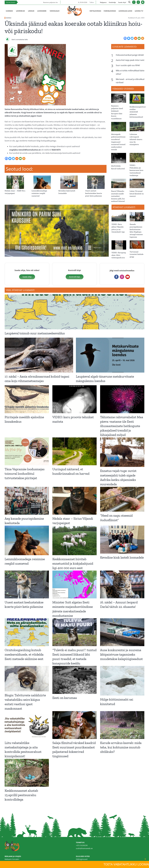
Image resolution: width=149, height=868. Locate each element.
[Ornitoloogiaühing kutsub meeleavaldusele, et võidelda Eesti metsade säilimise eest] (27, 632)
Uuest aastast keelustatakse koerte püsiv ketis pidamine (94, 193)
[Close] (145, 859)
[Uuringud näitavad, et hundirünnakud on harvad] (74, 451)
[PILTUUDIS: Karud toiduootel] (119, 158)
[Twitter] (132, 38)
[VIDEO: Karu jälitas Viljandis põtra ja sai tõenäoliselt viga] (119, 217)
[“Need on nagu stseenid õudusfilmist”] (122, 499)
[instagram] (138, 2)
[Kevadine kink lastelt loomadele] (69, 177)
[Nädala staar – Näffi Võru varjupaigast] (15, 177)
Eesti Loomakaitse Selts (20, 39)
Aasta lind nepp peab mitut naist (130, 60)
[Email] (139, 38)
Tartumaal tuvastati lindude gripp (137, 254)
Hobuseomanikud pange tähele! (130, 55)
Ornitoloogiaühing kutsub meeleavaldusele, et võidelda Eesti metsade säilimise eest (24, 654)
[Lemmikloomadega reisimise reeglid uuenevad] (42, 177)
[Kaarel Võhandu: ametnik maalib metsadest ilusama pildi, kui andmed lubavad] (119, 183)
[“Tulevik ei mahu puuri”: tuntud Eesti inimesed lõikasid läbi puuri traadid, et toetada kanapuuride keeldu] (74, 632)
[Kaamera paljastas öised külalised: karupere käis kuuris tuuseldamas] (119, 98)
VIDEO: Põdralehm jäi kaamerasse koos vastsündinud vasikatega (136, 170)
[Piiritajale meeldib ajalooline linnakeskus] (27, 399)
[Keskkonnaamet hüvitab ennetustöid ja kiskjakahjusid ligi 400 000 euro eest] (74, 540)
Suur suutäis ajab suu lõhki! (128, 65)
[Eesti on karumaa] (74, 680)
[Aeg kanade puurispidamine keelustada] (27, 501)
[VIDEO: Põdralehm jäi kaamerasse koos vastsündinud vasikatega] (137, 158)
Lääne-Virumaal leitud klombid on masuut (137, 194)
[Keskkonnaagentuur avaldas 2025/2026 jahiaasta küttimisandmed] (137, 99)
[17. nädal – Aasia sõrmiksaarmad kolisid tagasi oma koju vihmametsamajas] (39, 355)
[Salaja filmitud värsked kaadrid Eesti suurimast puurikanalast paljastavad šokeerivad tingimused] (74, 725)
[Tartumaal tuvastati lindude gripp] (137, 245)
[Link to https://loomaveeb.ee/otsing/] (129, 3)
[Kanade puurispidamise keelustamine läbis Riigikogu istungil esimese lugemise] (137, 217)
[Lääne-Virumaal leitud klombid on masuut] (137, 183)
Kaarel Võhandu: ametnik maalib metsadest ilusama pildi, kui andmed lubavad (118, 196)
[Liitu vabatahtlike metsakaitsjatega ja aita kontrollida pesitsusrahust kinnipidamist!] (27, 725)
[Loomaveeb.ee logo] (74, 7)
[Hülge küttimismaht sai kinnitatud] (122, 681)
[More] (143, 38)
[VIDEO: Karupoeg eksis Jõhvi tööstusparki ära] (119, 245)
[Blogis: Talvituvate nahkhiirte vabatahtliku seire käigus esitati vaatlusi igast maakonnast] (27, 679)
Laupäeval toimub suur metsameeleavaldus (35, 333)
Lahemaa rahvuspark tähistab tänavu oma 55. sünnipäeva (136, 139)
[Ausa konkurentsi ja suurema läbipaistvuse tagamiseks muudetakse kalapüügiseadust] (122, 632)
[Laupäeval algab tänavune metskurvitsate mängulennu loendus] (110, 355)
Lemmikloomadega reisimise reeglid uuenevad (39, 193)
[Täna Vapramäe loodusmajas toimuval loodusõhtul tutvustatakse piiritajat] (27, 451)
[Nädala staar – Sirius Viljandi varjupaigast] (74, 501)
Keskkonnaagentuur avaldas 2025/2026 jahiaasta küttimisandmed (138, 112)
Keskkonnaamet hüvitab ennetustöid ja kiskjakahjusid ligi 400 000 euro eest (73, 564)
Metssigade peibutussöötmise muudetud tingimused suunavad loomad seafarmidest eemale (118, 142)
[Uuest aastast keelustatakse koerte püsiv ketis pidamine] (96, 177)
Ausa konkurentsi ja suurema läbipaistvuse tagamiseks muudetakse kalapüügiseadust (121, 654)
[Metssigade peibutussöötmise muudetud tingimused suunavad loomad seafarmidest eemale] (119, 127)
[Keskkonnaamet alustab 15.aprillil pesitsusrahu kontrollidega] (27, 773)
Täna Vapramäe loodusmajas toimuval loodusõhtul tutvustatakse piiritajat (25, 474)
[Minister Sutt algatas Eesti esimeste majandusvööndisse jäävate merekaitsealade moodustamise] (74, 584)
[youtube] (143, 2)
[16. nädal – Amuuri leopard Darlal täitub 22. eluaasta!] (122, 584)
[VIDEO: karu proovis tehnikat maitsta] (74, 399)
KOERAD (9, 18)
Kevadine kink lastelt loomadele (122, 557)
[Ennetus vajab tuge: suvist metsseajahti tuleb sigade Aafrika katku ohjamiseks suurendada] (122, 452)
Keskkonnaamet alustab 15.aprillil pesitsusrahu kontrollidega (21, 795)
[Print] (136, 38)
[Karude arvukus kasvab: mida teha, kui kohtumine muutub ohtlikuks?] (122, 725)
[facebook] (134, 2)
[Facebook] (125, 38)
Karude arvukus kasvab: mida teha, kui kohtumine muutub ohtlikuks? (121, 747)
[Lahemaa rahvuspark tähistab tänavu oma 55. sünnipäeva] (137, 127)
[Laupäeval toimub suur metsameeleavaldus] (74, 312)
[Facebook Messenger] (129, 38)
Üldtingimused (82, 859)
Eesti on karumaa (65, 698)
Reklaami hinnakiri (12, 859)
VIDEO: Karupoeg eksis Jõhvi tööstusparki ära (119, 255)
